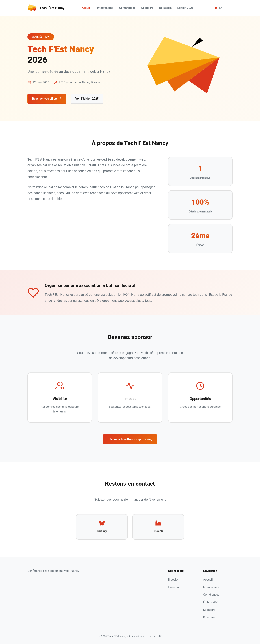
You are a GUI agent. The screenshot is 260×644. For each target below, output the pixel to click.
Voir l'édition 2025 (87, 99)
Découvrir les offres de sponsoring (130, 439)
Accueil (87, 8)
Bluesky (173, 580)
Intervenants (105, 8)
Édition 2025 (185, 8)
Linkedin (174, 587)
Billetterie (165, 8)
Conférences (127, 8)
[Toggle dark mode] (231, 8)
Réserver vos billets (45, 99)
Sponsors (147, 8)
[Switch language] (218, 8)
